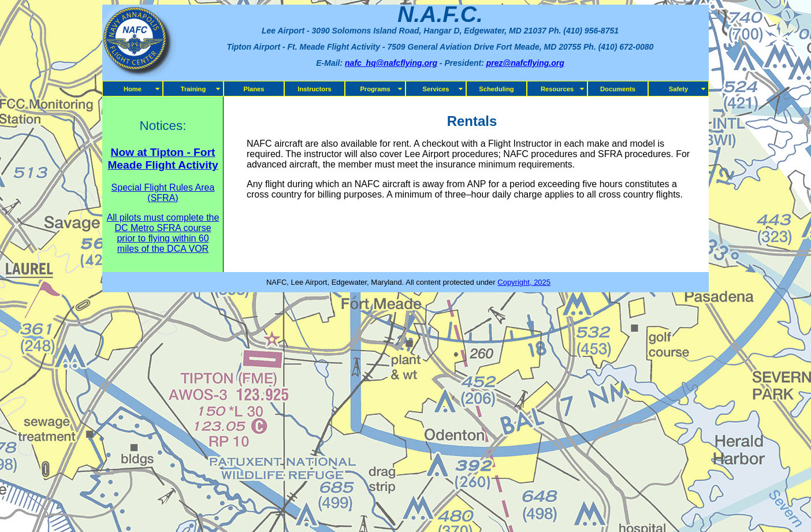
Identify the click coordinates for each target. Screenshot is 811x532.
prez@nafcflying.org (525, 63)
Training (194, 89)
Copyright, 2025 (524, 282)
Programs (375, 89)
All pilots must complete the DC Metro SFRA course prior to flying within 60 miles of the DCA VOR (163, 233)
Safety (679, 89)
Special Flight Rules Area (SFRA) (163, 193)
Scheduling (496, 89)
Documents (618, 89)
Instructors (314, 89)
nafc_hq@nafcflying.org (391, 63)
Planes (254, 89)
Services (436, 89)
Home (133, 89)
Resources (557, 89)
